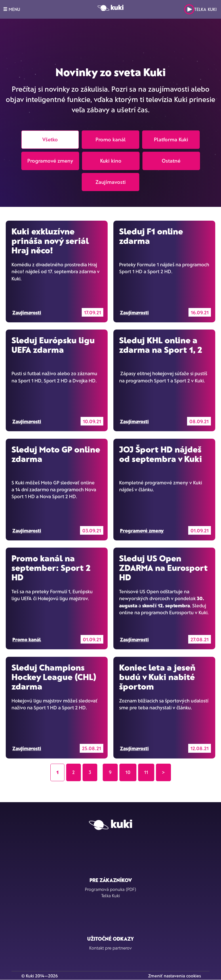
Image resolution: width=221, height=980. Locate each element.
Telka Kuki (200, 9)
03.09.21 (92, 530)
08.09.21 (199, 421)
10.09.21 (92, 421)
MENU (12, 9)
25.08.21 (92, 748)
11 (146, 772)
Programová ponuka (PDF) (110, 889)
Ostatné (171, 161)
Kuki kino (111, 161)
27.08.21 (200, 639)
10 (128, 772)
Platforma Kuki (171, 139)
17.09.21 (93, 312)
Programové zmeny (50, 161)
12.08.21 (200, 748)
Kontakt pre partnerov (110, 948)
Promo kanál (111, 139)
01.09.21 (200, 530)
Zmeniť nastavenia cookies (175, 976)
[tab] (110, 129)
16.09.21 (200, 312)
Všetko (50, 139)
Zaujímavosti (111, 182)
